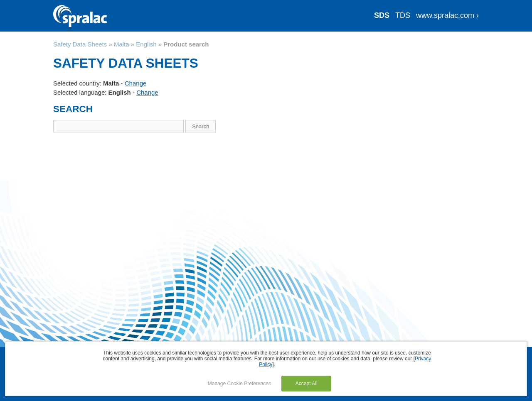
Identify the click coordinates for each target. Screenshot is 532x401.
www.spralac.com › (447, 15)
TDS (403, 15)
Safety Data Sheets (80, 44)
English (146, 44)
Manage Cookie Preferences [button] (239, 384)
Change (136, 83)
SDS (382, 15)
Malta (122, 44)
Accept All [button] (307, 384)
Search (201, 126)
